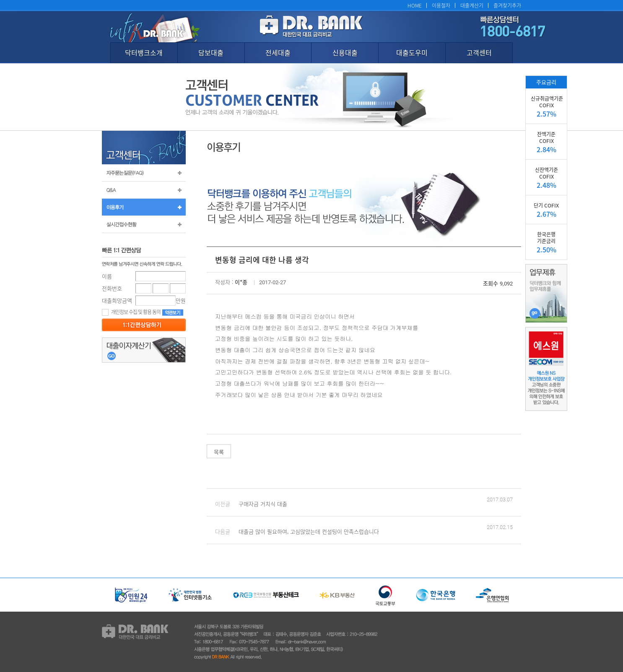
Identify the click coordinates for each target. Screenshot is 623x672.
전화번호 (112, 288)
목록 (219, 452)
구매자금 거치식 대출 (263, 504)
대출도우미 (412, 52)
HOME (415, 5)
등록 (144, 325)
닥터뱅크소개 (144, 52)
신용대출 (345, 52)
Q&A (144, 190)
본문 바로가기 (0, 0)
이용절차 (441, 5)
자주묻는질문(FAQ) (144, 173)
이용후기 (144, 207)
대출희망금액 (117, 300)
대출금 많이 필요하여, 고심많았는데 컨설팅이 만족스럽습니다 (309, 531)
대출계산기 (472, 5)
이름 (107, 276)
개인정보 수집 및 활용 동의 (131, 312)
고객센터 (479, 52)
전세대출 (278, 52)
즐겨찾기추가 (507, 5)
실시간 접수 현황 (144, 224)
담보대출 (211, 52)
